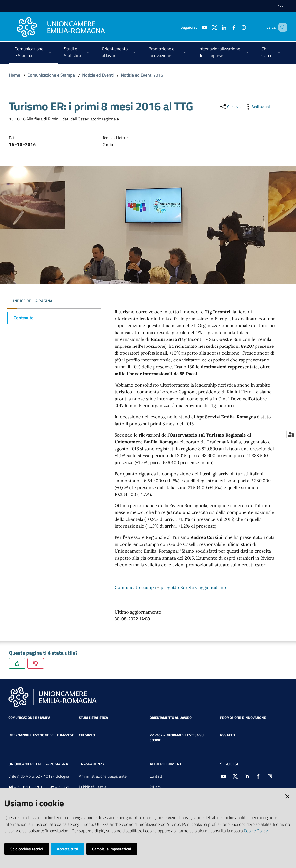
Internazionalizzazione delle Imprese (41, 735)
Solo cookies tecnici (27, 849)
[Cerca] (282, 27)
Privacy (155, 787)
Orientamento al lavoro (171, 718)
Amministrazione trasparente (103, 776)
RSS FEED (228, 735)
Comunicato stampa (135, 587)
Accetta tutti (68, 849)
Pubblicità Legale (93, 787)
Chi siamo (87, 735)
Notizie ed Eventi (98, 75)
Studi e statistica (93, 718)
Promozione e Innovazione (243, 718)
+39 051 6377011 (29, 787)
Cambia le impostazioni (112, 849)
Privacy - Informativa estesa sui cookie (177, 738)
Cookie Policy (256, 831)
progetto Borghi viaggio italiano (193, 587)
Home (14, 75)
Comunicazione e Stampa (51, 75)
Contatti (156, 776)
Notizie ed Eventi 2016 (142, 75)
